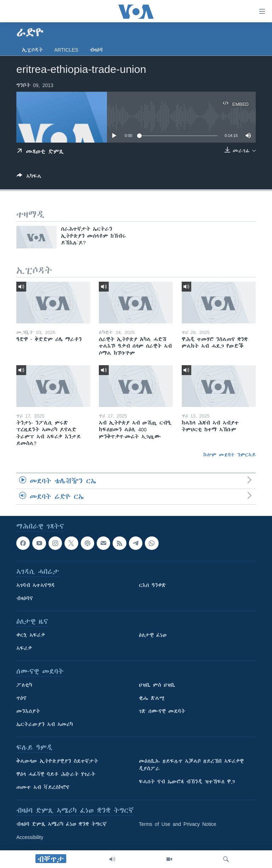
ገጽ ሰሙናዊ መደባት (162, 711)
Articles (66, 50)
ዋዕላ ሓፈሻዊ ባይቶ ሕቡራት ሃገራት (56, 774)
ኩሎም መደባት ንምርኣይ (229, 455)
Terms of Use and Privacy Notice (178, 824)
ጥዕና (21, 698)
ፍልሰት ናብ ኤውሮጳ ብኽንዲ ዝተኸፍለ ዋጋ (187, 782)
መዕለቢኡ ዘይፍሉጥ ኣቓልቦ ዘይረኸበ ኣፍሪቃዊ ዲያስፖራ (191, 765)
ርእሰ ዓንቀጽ (152, 585)
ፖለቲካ (24, 685)
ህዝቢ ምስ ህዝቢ (157, 685)
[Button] (29, 177)
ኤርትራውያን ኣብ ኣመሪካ (45, 724)
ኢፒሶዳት (32, 50)
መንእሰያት (28, 711)
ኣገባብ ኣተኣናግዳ (36, 585)
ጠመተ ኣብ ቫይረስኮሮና (43, 787)
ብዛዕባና (25, 598)
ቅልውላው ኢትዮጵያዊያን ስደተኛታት (57, 761)
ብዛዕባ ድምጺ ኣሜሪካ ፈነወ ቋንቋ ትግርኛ (61, 824)
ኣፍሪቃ (24, 648)
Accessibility (30, 837)
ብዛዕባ (96, 50)
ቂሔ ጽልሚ (152, 698)
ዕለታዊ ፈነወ (153, 635)
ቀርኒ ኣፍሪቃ (31, 635)
